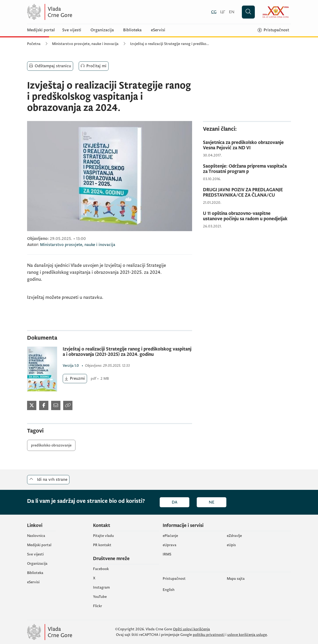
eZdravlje (234, 536)
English (169, 590)
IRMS (167, 554)
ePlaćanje (170, 536)
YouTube (100, 597)
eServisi (158, 30)
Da (175, 502)
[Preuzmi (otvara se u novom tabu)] (75, 379)
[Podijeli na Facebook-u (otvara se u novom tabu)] (44, 405)
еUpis (231, 545)
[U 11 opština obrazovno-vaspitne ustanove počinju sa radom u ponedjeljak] (247, 216)
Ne (212, 502)
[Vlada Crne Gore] (72, 12)
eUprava (170, 545)
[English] (232, 12)
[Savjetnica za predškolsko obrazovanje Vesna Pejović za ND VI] (247, 145)
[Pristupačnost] (273, 30)
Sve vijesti (72, 30)
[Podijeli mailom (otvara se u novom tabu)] (56, 405)
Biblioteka (132, 30)
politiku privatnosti (209, 635)
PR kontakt (102, 545)
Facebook (101, 569)
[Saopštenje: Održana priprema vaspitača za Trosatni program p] (247, 169)
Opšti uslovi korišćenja (191, 629)
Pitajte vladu (103, 536)
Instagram (101, 587)
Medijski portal (41, 30)
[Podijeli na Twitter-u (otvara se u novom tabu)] (32, 405)
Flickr (98, 606)
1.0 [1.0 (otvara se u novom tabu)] (71, 366)
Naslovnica (36, 536)
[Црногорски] (223, 12)
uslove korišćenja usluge (247, 635)
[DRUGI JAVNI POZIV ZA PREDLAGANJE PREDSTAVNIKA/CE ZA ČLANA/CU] (247, 193)
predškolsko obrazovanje (51, 445)
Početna (34, 44)
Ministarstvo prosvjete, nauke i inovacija (85, 44)
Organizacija (102, 30)
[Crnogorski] (214, 12)
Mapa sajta (236, 579)
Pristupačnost (174, 579)
